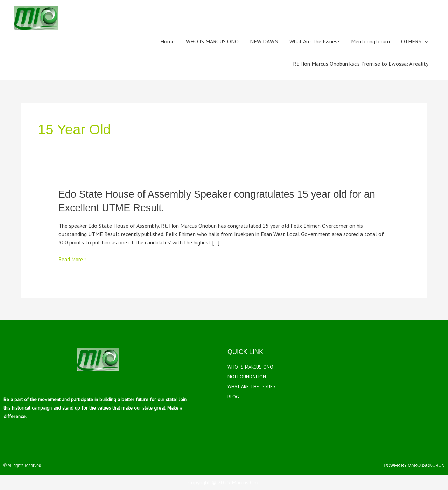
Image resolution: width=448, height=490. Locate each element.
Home (167, 41)
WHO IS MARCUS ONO (212, 41)
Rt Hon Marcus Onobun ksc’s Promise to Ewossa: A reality (361, 64)
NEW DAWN (264, 41)
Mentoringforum (370, 41)
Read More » (73, 259)
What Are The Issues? (315, 41)
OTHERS (411, 41)
